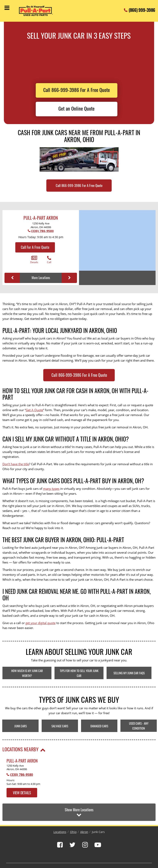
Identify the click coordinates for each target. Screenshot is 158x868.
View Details (22, 793)
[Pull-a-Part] (39, 11)
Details (34, 260)
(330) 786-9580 (42, 231)
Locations (60, 832)
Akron (84, 832)
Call (49, 260)
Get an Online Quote (76, 108)
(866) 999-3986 (142, 9)
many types (51, 489)
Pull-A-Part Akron (41, 218)
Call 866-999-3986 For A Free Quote (77, 90)
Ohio (73, 832)
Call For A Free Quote (35, 247)
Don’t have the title (16, 464)
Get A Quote (34, 410)
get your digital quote (41, 623)
